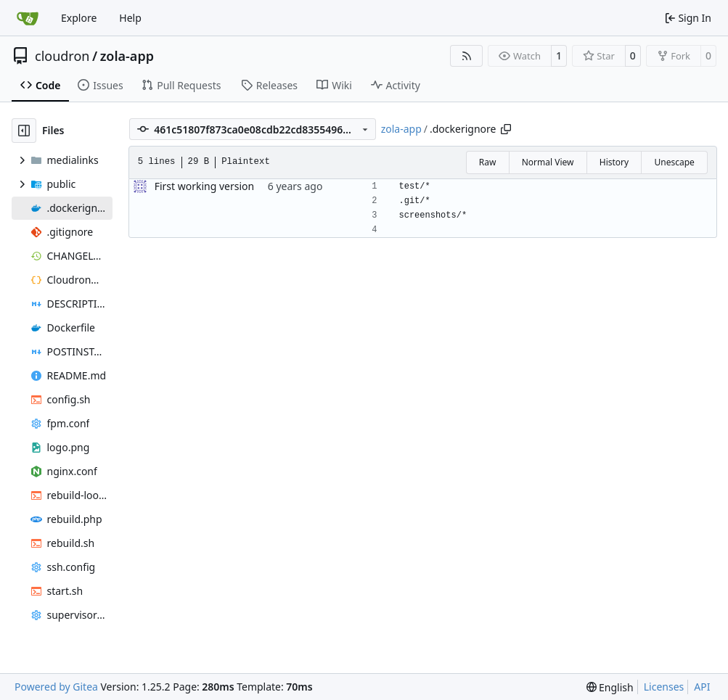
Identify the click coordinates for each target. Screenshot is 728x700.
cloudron (62, 56)
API (702, 687)
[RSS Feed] (467, 56)
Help (130, 18)
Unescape (674, 162)
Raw (488, 162)
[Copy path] (506, 129)
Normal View (548, 162)
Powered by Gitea (56, 687)
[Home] (28, 18)
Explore (79, 18)
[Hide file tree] (24, 131)
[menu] (610, 687)
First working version (205, 186)
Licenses (664, 687)
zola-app (127, 56)
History (614, 162)
